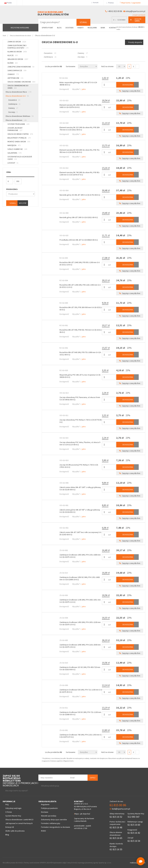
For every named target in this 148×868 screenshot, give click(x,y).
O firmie (9, 812)
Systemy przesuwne (18, 124)
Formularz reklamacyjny (51, 823)
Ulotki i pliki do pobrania (15, 831)
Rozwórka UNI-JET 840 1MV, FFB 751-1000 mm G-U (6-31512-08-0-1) (80, 353)
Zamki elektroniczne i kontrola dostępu (18, 47)
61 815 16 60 (134, 825)
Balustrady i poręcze (19, 138)
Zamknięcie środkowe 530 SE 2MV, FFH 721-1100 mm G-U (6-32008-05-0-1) (80, 713)
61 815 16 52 (116, 817)
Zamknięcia (14, 104)
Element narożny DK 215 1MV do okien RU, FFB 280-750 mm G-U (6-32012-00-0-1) (80, 129)
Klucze (13, 55)
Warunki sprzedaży (49, 816)
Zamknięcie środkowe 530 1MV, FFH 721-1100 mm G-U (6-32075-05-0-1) (81, 691)
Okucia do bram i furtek (20, 134)
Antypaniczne (15, 78)
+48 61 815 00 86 (115, 11)
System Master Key (13, 816)
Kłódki (13, 63)
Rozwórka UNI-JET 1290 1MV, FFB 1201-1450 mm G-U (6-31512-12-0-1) (80, 286)
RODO (43, 831)
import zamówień (139, 15)
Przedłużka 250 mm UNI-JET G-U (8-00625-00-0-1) (79, 240)
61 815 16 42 (134, 833)
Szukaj (83, 22)
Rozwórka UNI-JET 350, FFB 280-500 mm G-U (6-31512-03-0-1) (81, 308)
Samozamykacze (17, 70)
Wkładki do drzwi (18, 59)
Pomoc (110, 3)
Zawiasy (13, 74)
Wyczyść (23, 203)
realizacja (134, 863)
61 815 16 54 (134, 841)
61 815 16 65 (116, 838)
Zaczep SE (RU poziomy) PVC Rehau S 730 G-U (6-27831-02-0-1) (79, 466)
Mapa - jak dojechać (82, 814)
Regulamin (92, 28)
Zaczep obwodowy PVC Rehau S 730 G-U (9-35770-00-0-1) (81, 421)
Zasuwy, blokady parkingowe (15, 129)
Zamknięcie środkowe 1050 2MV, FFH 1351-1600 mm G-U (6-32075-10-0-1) (80, 556)
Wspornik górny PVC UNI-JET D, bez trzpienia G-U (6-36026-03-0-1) (80, 376)
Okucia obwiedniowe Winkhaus (20, 116)
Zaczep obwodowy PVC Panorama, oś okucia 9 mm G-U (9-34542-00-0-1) (80, 398)
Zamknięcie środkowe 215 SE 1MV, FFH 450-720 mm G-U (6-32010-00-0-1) (80, 668)
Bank (103, 28)
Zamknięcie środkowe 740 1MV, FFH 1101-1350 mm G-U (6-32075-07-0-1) (81, 736)
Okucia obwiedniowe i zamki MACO (19, 820)
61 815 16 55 (116, 849)
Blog (59, 28)
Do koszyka (126, 85)
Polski (9, 3)
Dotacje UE (10, 827)
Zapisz (93, 778)
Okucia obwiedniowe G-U (17, 96)
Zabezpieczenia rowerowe (21, 67)
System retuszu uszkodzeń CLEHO (20, 158)
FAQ (7, 804)
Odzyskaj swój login (13, 808)
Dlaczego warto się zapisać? (17, 791)
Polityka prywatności (49, 808)
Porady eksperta (135, 42)
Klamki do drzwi (17, 52)
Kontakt (95, 3)
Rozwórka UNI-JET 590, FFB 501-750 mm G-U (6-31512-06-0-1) (81, 331)
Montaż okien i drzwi (19, 142)
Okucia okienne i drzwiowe (21, 82)
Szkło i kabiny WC (17, 149)
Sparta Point (47, 28)
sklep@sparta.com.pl (135, 11)
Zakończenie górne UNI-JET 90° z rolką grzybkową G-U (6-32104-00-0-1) (80, 511)
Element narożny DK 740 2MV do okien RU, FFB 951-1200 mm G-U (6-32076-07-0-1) (80, 174)
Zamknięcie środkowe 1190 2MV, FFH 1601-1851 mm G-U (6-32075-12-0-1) (80, 601)
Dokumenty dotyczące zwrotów (54, 820)
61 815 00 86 (118, 805)
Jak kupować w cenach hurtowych (19, 823)
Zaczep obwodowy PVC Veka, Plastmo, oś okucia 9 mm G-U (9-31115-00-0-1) (80, 443)
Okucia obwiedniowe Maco (18, 92)
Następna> (137, 66)
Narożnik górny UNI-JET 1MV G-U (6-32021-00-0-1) (79, 217)
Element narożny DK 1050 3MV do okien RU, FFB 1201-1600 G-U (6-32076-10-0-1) (81, 106)
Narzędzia (14, 145)
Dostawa (70, 28)
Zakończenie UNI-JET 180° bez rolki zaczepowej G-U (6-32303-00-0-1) (80, 533)
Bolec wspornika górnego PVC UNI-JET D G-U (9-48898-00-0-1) (78, 84)
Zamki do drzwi (17, 42)
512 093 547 (134, 817)
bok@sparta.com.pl (120, 809)
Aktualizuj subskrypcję (50, 786)
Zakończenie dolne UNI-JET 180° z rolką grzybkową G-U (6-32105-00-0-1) (80, 488)
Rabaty (81, 28)
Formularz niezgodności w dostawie (56, 827)
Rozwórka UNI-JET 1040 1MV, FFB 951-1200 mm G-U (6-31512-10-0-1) (80, 263)
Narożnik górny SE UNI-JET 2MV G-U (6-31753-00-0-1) (80, 195)
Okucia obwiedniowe (16, 120)
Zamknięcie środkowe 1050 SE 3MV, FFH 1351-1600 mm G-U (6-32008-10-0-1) (80, 578)
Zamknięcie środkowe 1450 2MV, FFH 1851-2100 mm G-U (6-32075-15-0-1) (80, 623)
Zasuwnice (14, 100)
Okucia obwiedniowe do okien (18, 87)
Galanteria (14, 153)
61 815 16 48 (116, 827)
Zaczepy (13, 112)
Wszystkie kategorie (20, 28)
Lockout (13, 163)
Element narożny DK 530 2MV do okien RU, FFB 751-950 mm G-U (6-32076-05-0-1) (80, 151)
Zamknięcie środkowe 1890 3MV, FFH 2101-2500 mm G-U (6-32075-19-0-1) (80, 646)
